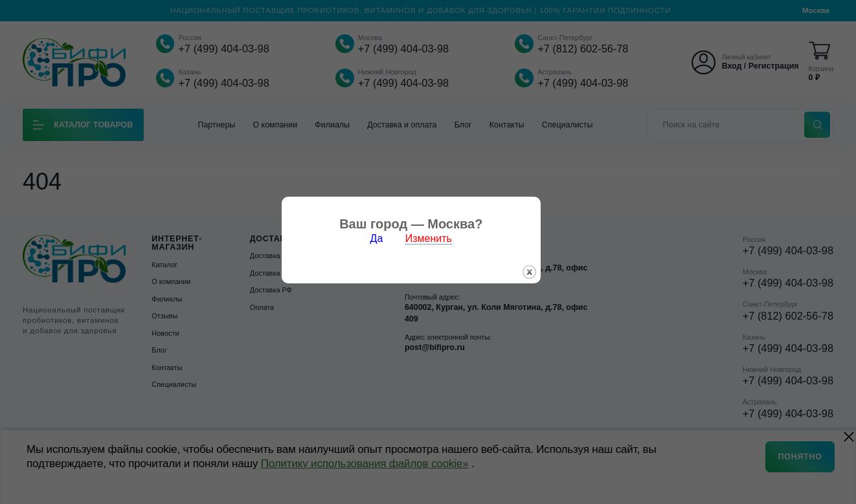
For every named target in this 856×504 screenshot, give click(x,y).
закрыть (546, 282)
